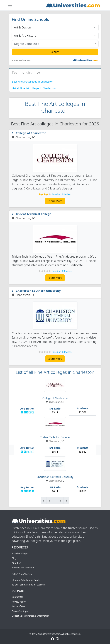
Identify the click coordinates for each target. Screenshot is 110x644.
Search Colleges (20, 554)
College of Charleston (31, 133)
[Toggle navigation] (10, 5)
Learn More (55, 201)
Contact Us (17, 597)
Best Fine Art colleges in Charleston (33, 82)
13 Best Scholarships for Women (28, 585)
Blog (14, 558)
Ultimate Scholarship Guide (26, 580)
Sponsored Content (22, 60)
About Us (17, 563)
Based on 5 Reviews (62, 194)
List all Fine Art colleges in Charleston (34, 88)
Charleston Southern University (38, 291)
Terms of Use (19, 606)
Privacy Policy (19, 602)
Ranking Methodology (23, 568)
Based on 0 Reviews (62, 271)
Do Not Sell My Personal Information (31, 616)
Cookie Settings (20, 611)
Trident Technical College (34, 214)
